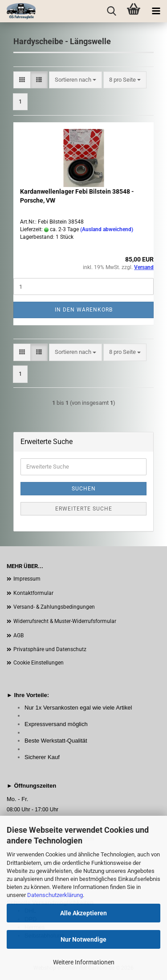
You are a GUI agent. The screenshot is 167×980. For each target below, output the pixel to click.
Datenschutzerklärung (55, 895)
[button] (22, 80)
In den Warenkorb (84, 310)
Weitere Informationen (84, 962)
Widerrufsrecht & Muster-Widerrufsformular (65, 621)
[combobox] (75, 80)
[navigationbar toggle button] (156, 11)
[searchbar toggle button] (111, 11)
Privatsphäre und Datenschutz (50, 649)
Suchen (84, 489)
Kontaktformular (33, 593)
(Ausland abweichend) (107, 229)
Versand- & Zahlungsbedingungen (54, 607)
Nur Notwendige (83, 939)
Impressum (27, 579)
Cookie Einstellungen (39, 663)
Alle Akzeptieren (83, 913)
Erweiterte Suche (84, 509)
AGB (18, 635)
